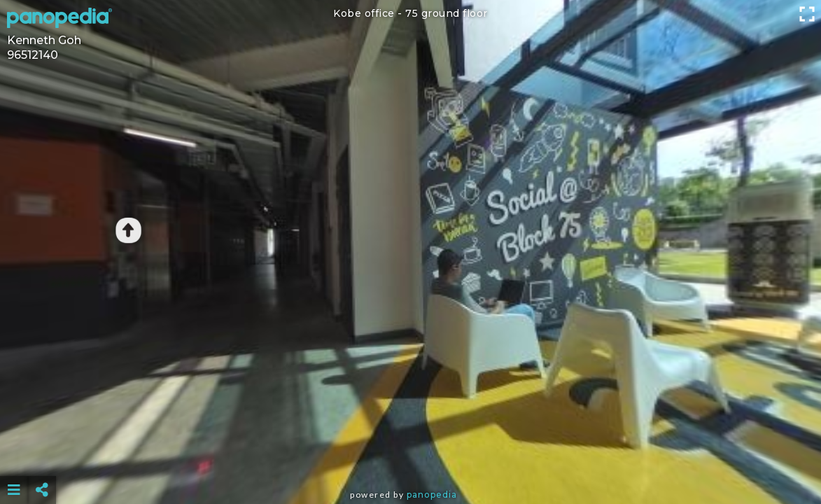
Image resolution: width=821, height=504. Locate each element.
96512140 (33, 55)
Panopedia (432, 495)
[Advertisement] (410, 455)
